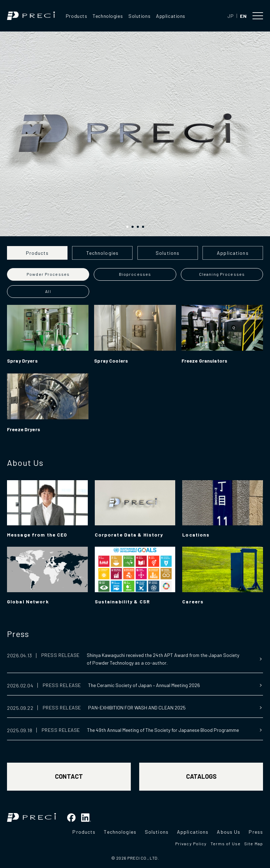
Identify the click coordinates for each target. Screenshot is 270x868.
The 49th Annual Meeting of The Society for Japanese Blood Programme (163, 730)
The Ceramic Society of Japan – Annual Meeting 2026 (144, 685)
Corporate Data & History (129, 535)
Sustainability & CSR (122, 601)
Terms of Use (226, 843)
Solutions (139, 16)
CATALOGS (201, 776)
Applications (171, 16)
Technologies (108, 16)
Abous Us (229, 832)
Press (18, 634)
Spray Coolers (111, 361)
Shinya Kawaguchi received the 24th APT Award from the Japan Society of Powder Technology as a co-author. (163, 659)
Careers (193, 601)
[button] (127, 227)
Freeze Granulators (205, 361)
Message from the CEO (37, 535)
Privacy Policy (191, 843)
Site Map (254, 843)
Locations (196, 535)
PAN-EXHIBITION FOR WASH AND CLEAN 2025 (137, 708)
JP (230, 16)
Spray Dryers (22, 361)
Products (76, 16)
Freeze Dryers (24, 429)
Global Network (28, 601)
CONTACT (69, 776)
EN (243, 16)
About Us (25, 463)
